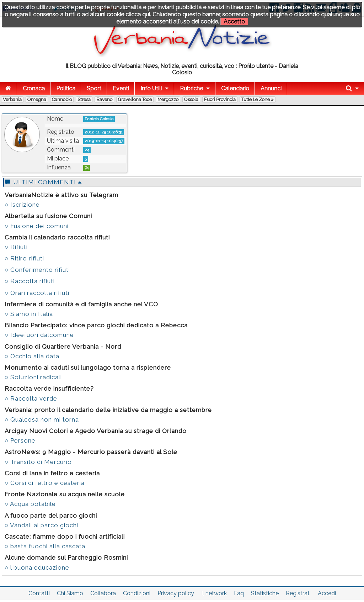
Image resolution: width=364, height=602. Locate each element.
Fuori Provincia (220, 99)
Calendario (235, 88)
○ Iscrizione (22, 205)
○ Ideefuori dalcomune (39, 335)
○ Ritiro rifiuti (24, 258)
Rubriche (191, 88)
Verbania (12, 99)
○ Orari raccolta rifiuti (37, 293)
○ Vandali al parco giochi (41, 525)
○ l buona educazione (37, 567)
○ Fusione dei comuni (37, 226)
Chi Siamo (70, 593)
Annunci (271, 88)
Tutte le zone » (258, 99)
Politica (66, 88)
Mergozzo (168, 99)
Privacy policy (176, 593)
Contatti (39, 593)
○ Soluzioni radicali (33, 377)
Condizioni (137, 593)
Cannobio (62, 99)
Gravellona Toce (135, 99)
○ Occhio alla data (32, 356)
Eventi (121, 88)
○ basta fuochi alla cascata (45, 546)
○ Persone (20, 440)
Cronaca (34, 88)
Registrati (298, 593)
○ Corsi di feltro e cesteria (45, 483)
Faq (239, 593)
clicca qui (138, 14)
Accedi (327, 593)
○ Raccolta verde (31, 398)
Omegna (37, 99)
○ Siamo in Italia (29, 314)
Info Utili (151, 88)
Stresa (84, 99)
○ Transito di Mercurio (38, 462)
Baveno (104, 99)
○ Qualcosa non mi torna (42, 419)
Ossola (191, 99)
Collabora (103, 593)
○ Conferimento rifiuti (37, 270)
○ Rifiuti (16, 247)
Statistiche (265, 593)
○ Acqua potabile (30, 504)
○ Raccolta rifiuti (30, 281)
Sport (94, 88)
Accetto (234, 22)
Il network (214, 593)
